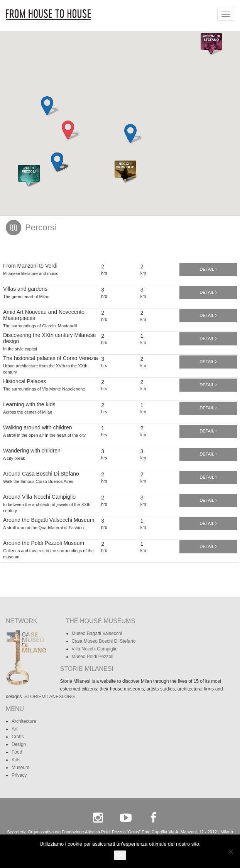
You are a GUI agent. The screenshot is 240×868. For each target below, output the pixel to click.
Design (19, 744)
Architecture (24, 721)
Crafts (18, 737)
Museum (20, 767)
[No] (230, 851)
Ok (120, 855)
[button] (29, 177)
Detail (208, 269)
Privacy (19, 775)
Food (17, 752)
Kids (16, 760)
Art (14, 729)
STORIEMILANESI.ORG (50, 697)
